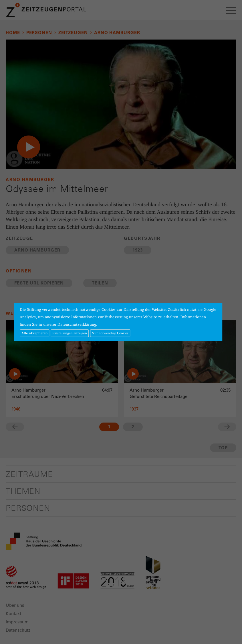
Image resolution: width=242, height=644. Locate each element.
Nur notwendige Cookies (110, 333)
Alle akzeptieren (34, 333)
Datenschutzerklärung (77, 324)
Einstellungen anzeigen (70, 333)
